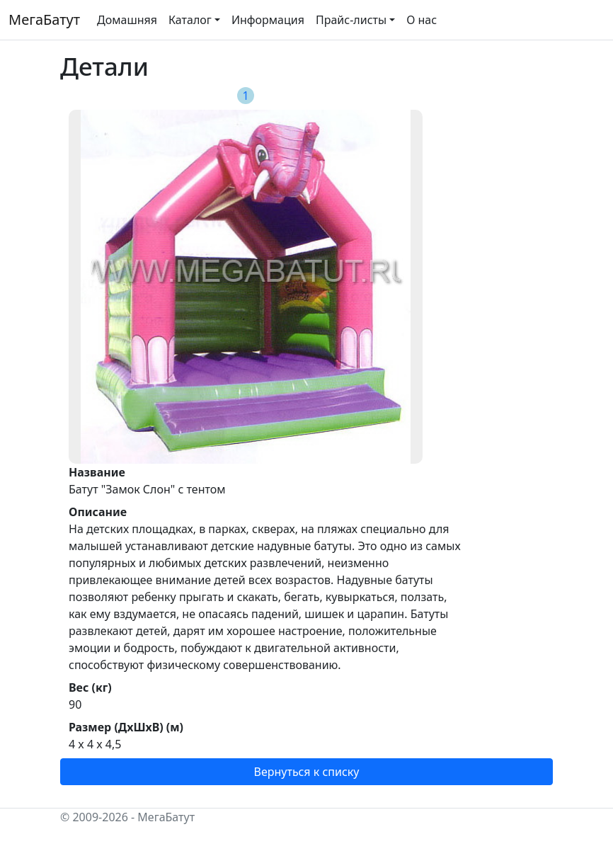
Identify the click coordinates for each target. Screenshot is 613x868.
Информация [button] (268, 20)
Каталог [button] (190, 20)
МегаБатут (44, 19)
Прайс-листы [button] (351, 20)
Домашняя (127, 20)
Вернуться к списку (307, 772)
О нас (422, 20)
